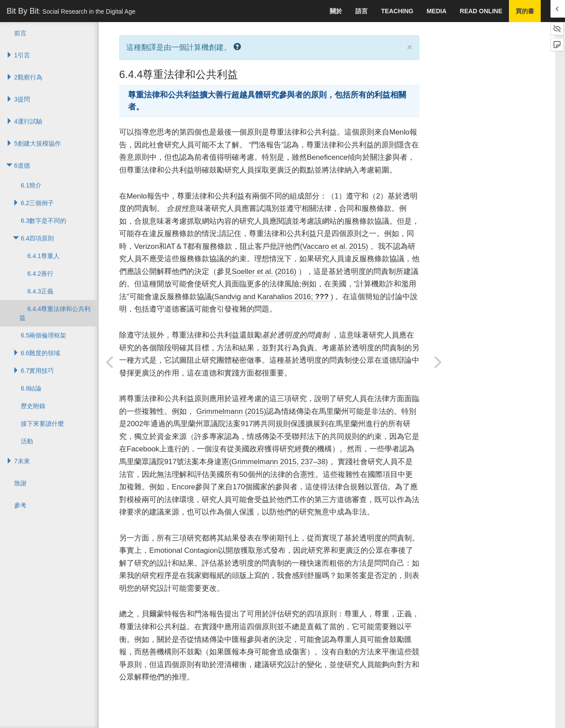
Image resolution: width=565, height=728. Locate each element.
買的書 (525, 11)
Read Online (481, 11)
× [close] (410, 47)
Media (436, 11)
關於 (336, 11)
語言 (362, 11)
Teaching (397, 11)
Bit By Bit (71, 11)
